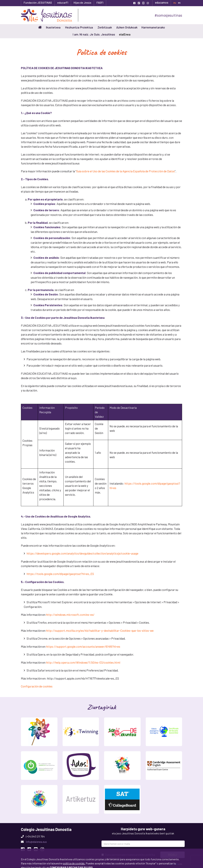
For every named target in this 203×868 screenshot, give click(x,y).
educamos (162, 2)
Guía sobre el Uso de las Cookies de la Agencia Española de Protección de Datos (126, 171)
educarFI (63, 2)
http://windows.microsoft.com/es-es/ (70, 615)
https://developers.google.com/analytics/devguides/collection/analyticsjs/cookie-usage (82, 553)
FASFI (100, 2)
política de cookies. (74, 837)
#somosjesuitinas (168, 15)
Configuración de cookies (37, 686)
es (179, 3)
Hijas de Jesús (82, 2)
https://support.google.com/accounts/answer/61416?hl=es (83, 646)
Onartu (28, 859)
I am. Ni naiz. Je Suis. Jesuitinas (94, 34)
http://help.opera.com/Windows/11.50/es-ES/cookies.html (83, 662)
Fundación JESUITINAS (38, 2)
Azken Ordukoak (127, 27)
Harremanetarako (153, 27)
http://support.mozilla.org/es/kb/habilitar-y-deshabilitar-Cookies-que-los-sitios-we (100, 631)
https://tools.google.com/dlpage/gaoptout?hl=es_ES (60, 574)
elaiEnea (125, 34)
